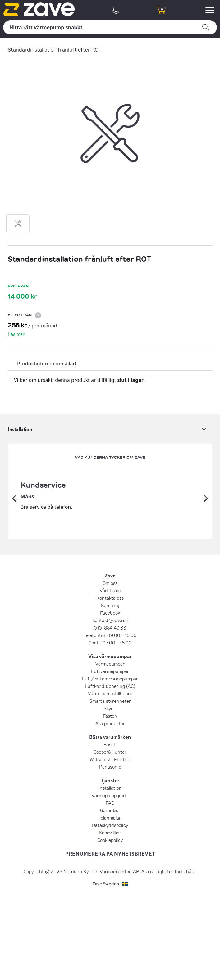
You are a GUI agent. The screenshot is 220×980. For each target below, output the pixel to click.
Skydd (110, 797)
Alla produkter (110, 812)
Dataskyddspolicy (110, 914)
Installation (110, 876)
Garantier (110, 899)
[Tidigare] (14, 543)
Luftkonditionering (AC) (110, 775)
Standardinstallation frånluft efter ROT (55, 50)
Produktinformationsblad (46, 364)
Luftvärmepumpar (110, 760)
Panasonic (110, 855)
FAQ (110, 891)
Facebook (110, 701)
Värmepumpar (110, 752)
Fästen (110, 804)
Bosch (110, 833)
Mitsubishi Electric (110, 848)
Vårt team (110, 679)
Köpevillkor (110, 921)
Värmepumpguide (110, 884)
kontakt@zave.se (110, 709)
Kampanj (110, 694)
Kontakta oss (110, 686)
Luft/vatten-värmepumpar (110, 767)
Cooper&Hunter (110, 840)
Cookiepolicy (110, 928)
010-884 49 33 (110, 716)
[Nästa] (206, 543)
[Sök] (110, 27)
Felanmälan (110, 906)
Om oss (110, 671)
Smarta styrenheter (110, 789)
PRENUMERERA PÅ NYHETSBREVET (110, 942)
